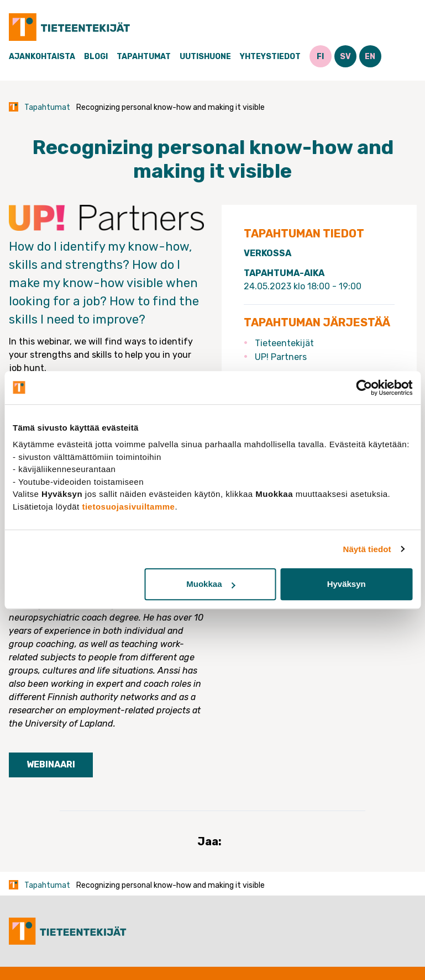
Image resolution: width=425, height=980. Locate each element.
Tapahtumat (144, 57)
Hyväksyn (347, 584)
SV (345, 57)
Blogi (96, 57)
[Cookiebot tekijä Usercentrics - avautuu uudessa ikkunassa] (364, 388)
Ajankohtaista (42, 57)
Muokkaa (211, 584)
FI (320, 57)
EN (370, 57)
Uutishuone (205, 57)
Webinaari (51, 764)
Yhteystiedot (270, 57)
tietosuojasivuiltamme (128, 507)
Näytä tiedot (367, 549)
